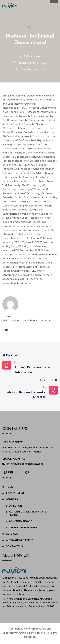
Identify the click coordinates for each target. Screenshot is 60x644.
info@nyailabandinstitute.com (25, 464)
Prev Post (11, 355)
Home (9, 487)
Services (12, 534)
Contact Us (14, 546)
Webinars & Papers (19, 540)
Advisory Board (21, 521)
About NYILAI (15, 493)
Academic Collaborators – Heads (28, 513)
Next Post (49, 380)
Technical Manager (23, 527)
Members (12, 499)
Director (15, 506)
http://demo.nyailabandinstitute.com (30, 320)
